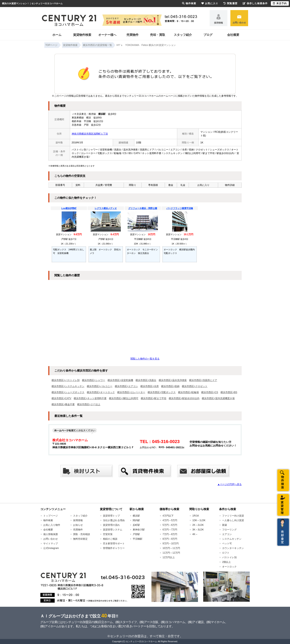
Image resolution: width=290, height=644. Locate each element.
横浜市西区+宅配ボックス (162, 392)
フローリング (229, 530)
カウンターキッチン (233, 548)
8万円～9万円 (170, 539)
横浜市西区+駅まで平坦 (154, 398)
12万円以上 (169, 557)
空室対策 (108, 534)
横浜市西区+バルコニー (100, 386)
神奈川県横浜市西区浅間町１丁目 (90, 134)
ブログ (208, 35)
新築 (225, 525)
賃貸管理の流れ (111, 525)
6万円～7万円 (170, 530)
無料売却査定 (80, 539)
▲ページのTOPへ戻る (230, 484)
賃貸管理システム (113, 530)
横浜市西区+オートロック (101, 392)
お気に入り (210, 3)
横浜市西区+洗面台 (146, 380)
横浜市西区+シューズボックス (68, 392)
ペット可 (227, 544)
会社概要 (233, 35)
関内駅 (136, 520)
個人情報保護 (51, 534)
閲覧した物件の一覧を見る (145, 359)
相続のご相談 (110, 539)
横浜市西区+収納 (170, 386)
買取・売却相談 (82, 534)
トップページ (51, 516)
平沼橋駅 (138, 539)
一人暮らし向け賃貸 (233, 520)
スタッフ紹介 (183, 35)
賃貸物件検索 (82, 35)
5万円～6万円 (170, 525)
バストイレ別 (229, 557)
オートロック (229, 567)
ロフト (226, 553)
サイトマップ (51, 544)
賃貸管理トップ (111, 516)
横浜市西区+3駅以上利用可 (124, 398)
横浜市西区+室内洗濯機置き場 (218, 398)
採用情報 (219, 23)
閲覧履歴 (230, 3)
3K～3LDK (198, 530)
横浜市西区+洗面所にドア (203, 380)
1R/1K (196, 516)
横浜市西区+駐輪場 (188, 392)
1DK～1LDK (199, 520)
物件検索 (48, 520)
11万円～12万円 (171, 553)
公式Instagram (51, 548)
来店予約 (280, 3)
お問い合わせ (239, 23)
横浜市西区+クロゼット (195, 386)
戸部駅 (136, 534)
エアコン (227, 534)
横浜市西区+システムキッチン (68, 386)
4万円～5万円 (170, 520)
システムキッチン (232, 539)
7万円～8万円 (170, 534)
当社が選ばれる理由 (114, 520)
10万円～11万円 (171, 548)
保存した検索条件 (255, 3)
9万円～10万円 (171, 544)
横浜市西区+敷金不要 (63, 404)
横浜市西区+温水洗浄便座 (173, 380)
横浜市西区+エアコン (126, 386)
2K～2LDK (198, 525)
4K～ (195, 534)
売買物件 (133, 35)
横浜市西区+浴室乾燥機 (120, 380)
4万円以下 (168, 516)
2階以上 (226, 562)
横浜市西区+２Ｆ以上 (89, 404)
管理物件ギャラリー (114, 548)
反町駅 (136, 525)
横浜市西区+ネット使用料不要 (90, 398)
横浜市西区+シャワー (94, 380)
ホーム (57, 35)
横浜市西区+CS (210, 392)
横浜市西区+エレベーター (131, 392)
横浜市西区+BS (229, 392)
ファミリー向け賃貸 (233, 516)
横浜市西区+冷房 (150, 386)
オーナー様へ (107, 35)
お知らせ (78, 525)
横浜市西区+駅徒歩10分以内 (184, 398)
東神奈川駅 (139, 530)
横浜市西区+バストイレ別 (66, 380)
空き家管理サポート (114, 544)
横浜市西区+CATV (61, 398)
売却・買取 (158, 35)
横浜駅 (136, 516)
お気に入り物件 (52, 525)
